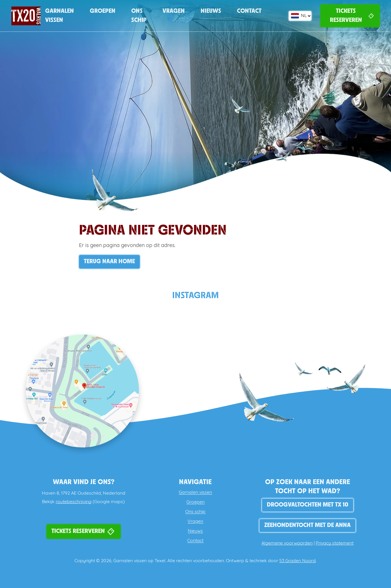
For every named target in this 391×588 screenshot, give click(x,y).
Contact (249, 11)
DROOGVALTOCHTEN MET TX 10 (308, 505)
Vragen (174, 11)
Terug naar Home (109, 262)
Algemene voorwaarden (287, 543)
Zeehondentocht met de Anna (307, 525)
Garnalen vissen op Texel (139, 561)
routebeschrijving (74, 502)
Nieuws (211, 11)
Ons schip (139, 16)
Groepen (103, 11)
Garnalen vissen (60, 16)
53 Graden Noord (298, 561)
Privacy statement (335, 543)
